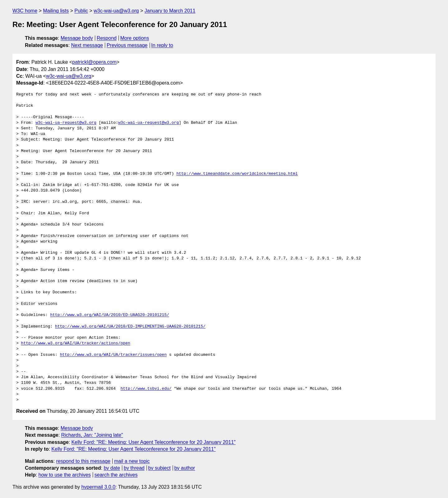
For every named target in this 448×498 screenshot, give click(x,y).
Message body (77, 38)
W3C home (25, 11)
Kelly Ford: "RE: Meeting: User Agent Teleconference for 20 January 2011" (153, 442)
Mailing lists (56, 11)
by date (112, 468)
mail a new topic (132, 461)
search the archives (116, 475)
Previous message (127, 45)
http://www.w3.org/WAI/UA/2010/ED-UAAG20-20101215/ (110, 315)
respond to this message (83, 461)
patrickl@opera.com (94, 62)
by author (185, 468)
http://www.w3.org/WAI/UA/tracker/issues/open (113, 355)
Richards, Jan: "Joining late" (92, 435)
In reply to (162, 45)
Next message (87, 45)
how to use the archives (65, 475)
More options (135, 38)
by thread (134, 468)
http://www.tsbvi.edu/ (146, 389)
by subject (159, 468)
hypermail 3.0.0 (98, 487)
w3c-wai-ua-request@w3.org (66, 123)
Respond (107, 38)
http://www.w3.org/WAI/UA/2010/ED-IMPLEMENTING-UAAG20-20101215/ (130, 327)
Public (81, 11)
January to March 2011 (170, 11)
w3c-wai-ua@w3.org (116, 11)
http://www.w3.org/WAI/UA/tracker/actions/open (76, 343)
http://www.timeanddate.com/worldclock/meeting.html (237, 174)
